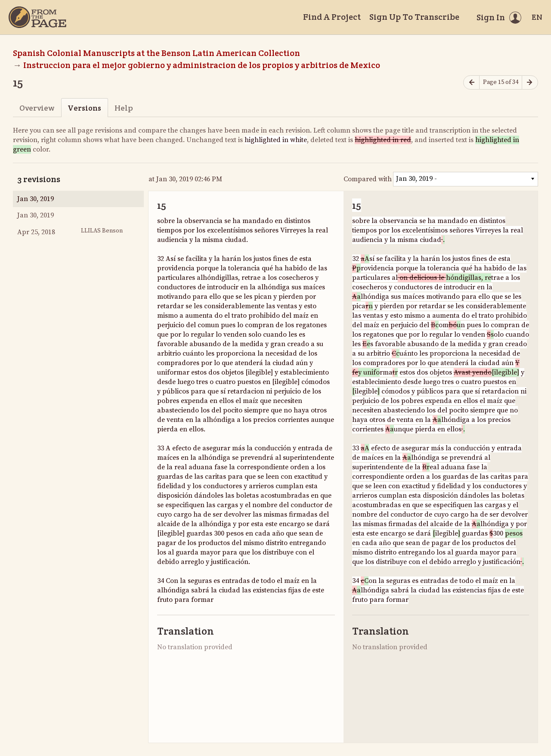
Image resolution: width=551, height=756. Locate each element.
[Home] (37, 17)
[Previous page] (471, 82)
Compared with (368, 179)
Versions (84, 108)
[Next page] (530, 82)
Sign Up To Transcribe (414, 17)
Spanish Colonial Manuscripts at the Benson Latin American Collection (156, 53)
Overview (37, 108)
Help (124, 108)
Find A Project (332, 17)
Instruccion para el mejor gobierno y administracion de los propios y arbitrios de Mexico (203, 65)
